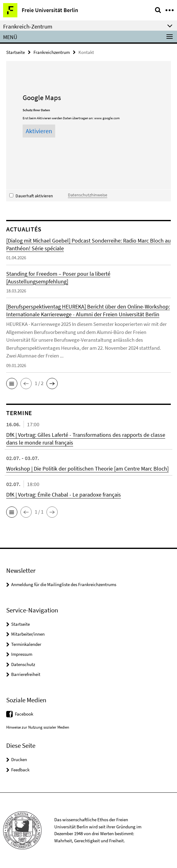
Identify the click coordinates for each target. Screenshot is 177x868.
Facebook (24, 714)
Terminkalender (26, 644)
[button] (12, 384)
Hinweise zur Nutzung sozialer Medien (38, 727)
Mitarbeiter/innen (28, 634)
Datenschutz (23, 664)
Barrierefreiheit (26, 674)
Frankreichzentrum (52, 52)
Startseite (15, 52)
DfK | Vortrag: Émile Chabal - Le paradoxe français (64, 495)
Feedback (20, 770)
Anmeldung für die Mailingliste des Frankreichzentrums (64, 584)
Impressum (22, 654)
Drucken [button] (19, 759)
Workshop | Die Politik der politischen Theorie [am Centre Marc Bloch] (87, 469)
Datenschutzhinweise (88, 195)
